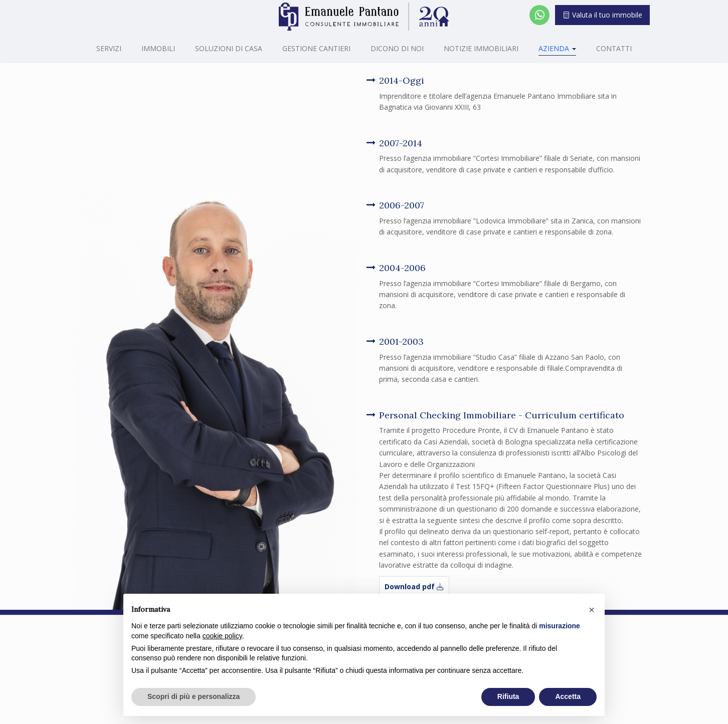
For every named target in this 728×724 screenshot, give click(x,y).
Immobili (158, 48)
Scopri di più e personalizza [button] (194, 696)
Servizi (109, 48)
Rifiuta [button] (508, 696)
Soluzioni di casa (229, 48)
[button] (592, 610)
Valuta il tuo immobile (602, 15)
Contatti (614, 48)
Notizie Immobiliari (481, 48)
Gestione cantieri (316, 48)
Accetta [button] (568, 696)
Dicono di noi (397, 48)
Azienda (557, 48)
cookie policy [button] (222, 636)
